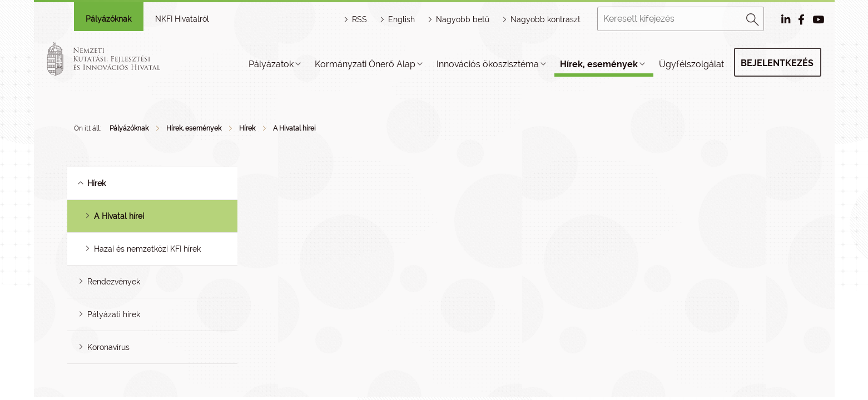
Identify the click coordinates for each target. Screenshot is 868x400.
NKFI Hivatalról (182, 19)
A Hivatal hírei (294, 128)
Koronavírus (108, 347)
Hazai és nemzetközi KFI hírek (147, 249)
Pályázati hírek (114, 314)
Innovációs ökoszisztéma (488, 64)
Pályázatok (271, 64)
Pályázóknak (108, 19)
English (401, 19)
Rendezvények (114, 282)
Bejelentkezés (777, 63)
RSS (359, 19)
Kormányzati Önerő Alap (365, 64)
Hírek (247, 128)
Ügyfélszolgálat (691, 64)
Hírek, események (599, 64)
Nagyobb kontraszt (545, 19)
